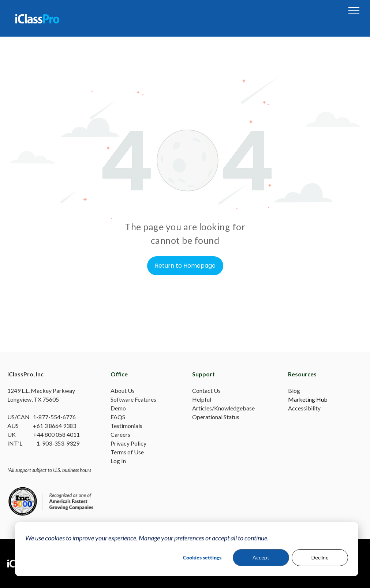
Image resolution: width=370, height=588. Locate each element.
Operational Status (216, 417)
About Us (123, 390)
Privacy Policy (128, 443)
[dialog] (187, 549)
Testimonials (126, 426)
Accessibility (304, 408)
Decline (320, 557)
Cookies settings (202, 557)
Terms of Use (127, 452)
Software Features (133, 399)
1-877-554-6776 (54, 417)
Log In (118, 461)
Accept (261, 557)
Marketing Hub (308, 399)
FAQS (118, 417)
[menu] (354, 10)
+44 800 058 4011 (57, 434)
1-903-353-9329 (58, 443)
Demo (118, 408)
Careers (120, 434)
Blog (294, 390)
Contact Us (206, 390)
